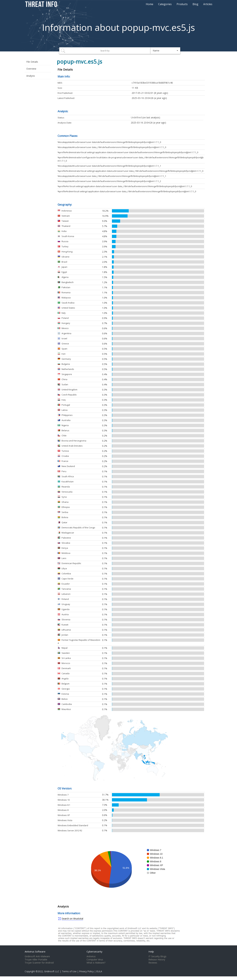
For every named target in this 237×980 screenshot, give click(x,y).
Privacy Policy (86, 971)
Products (182, 4)
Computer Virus (95, 960)
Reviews (153, 963)
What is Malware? (96, 963)
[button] (165, 51)
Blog (195, 4)
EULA (99, 971)
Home (150, 4)
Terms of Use (69, 971)
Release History (157, 960)
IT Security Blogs (157, 956)
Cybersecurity (94, 951)
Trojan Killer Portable (36, 960)
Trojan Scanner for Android (39, 963)
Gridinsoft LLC (52, 971)
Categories (165, 4)
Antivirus (91, 956)
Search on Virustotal (72, 919)
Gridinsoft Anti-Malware (37, 956)
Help (151, 951)
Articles (208, 4)
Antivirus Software (35, 951)
